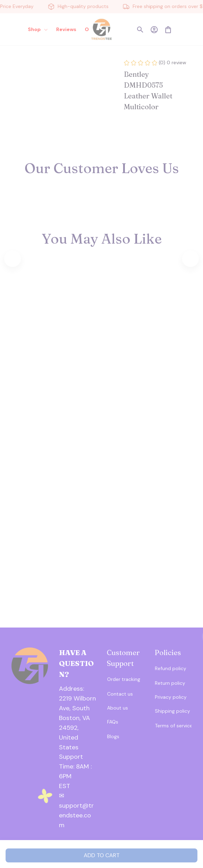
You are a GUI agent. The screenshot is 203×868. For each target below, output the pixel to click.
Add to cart (102, 855)
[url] (78, 767)
